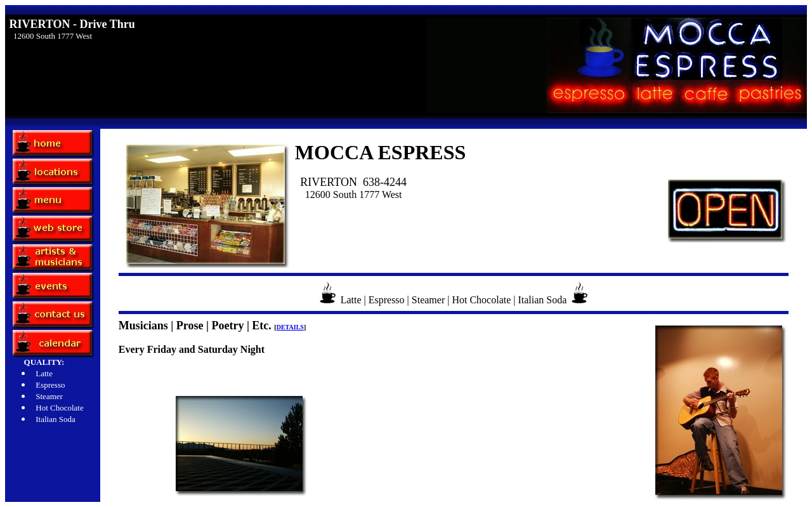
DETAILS (290, 327)
